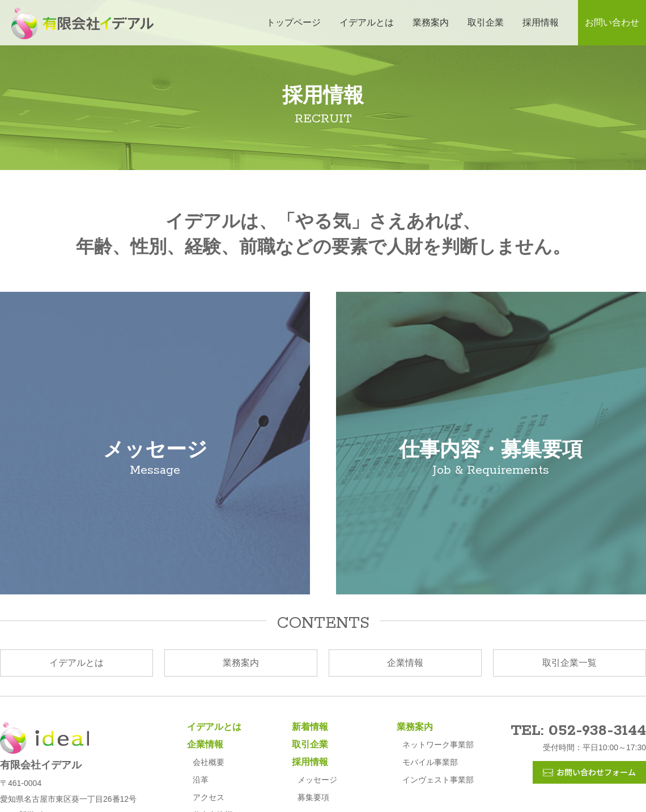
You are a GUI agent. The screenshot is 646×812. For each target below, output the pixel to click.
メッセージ (317, 780)
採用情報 (541, 22)
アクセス (209, 797)
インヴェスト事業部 (438, 780)
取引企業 (486, 22)
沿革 (201, 780)
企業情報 (405, 663)
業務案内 (431, 22)
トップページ (294, 22)
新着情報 (310, 727)
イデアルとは (367, 22)
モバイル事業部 (430, 762)
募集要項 (313, 797)
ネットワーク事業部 (438, 745)
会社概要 (209, 762)
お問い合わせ (612, 22)
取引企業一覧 (569, 663)
